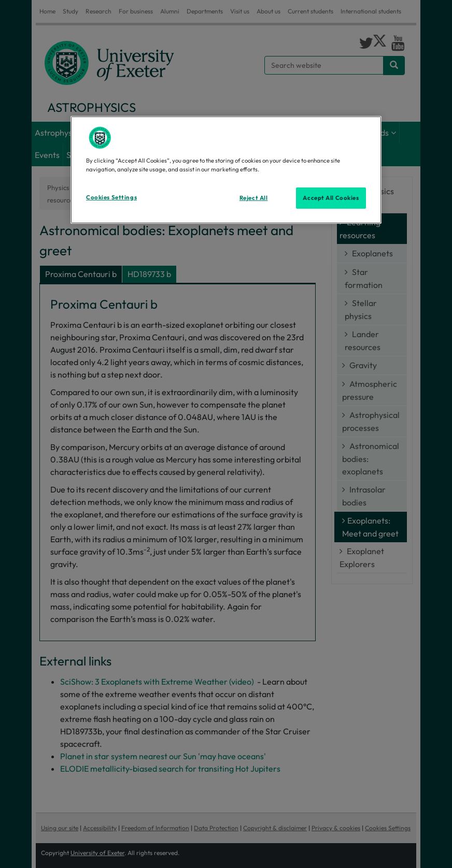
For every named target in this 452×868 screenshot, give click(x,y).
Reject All (254, 197)
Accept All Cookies (331, 197)
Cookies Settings (111, 197)
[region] (226, 170)
